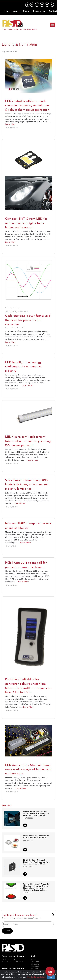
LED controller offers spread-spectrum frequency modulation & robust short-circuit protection (27, 106)
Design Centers (13, 30)
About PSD (35, 962)
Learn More (10, 125)
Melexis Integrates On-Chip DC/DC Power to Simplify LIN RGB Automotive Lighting (36, 814)
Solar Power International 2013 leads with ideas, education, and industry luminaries (27, 485)
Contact (53, 11)
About (16, 11)
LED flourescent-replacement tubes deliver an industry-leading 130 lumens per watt (28, 441)
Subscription (39, 11)
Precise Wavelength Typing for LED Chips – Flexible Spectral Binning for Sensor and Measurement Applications (36, 887)
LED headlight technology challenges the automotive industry (23, 367)
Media (26, 11)
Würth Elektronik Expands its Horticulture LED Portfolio (36, 837)
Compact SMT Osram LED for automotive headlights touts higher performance (26, 223)
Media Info (35, 964)
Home (7, 11)
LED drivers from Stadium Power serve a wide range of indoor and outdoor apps (28, 769)
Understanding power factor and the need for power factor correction (28, 320)
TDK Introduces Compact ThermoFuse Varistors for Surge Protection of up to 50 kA (37, 862)
